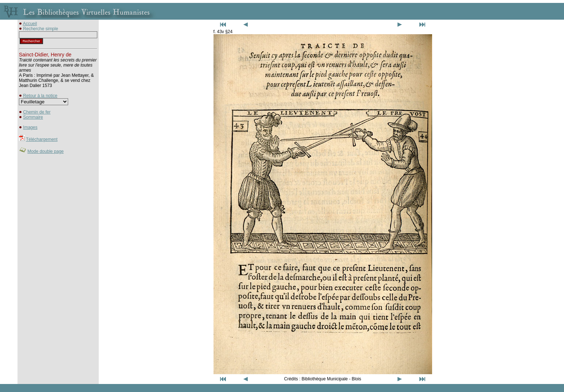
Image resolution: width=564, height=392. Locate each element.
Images (30, 127)
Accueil (30, 24)
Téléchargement (42, 139)
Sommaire (33, 117)
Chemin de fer (37, 112)
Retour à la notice (40, 96)
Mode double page (45, 151)
